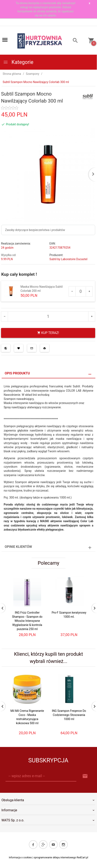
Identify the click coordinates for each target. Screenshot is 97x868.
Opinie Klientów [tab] (18, 547)
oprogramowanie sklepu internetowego (55, 858)
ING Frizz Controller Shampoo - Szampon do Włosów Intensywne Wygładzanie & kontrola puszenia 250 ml (27, 621)
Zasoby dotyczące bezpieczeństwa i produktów (35, 230)
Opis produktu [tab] (17, 373)
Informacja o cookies (20, 858)
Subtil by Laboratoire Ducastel (69, 259)
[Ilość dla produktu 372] (81, 291)
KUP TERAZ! (48, 333)
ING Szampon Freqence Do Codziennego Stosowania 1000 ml (69, 715)
